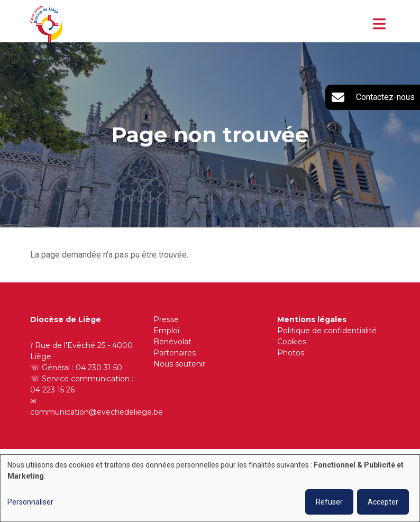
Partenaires (175, 353)
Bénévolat (172, 342)
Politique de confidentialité (327, 331)
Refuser (329, 502)
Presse (166, 319)
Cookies (292, 342)
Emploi (166, 331)
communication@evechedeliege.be (97, 412)
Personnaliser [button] (30, 502)
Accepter (383, 502)
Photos (291, 353)
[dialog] (210, 488)
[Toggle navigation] (379, 24)
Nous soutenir (179, 364)
